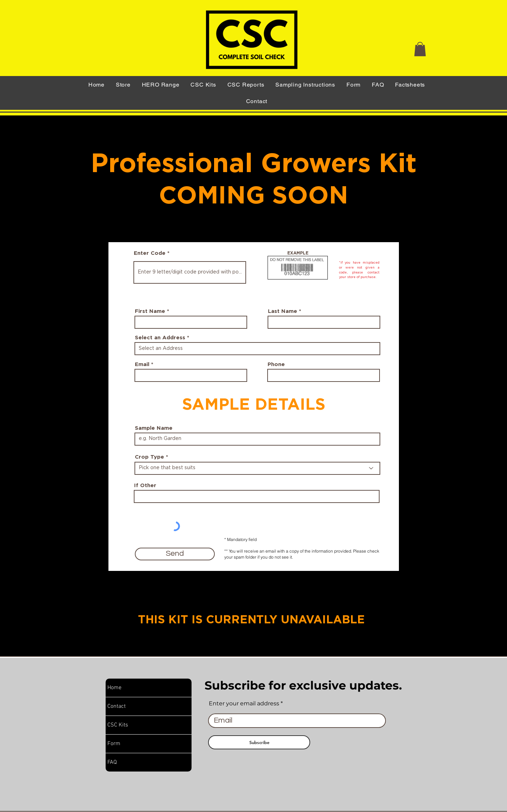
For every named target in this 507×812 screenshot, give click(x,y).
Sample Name (154, 428)
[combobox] (257, 349)
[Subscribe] (259, 742)
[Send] (175, 554)
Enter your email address (244, 704)
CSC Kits (118, 725)
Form (114, 744)
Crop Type (149, 457)
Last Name (283, 311)
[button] (420, 49)
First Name (150, 311)
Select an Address (160, 338)
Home (114, 688)
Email (142, 364)
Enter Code (150, 253)
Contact (117, 706)
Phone (276, 364)
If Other (145, 486)
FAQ (112, 762)
